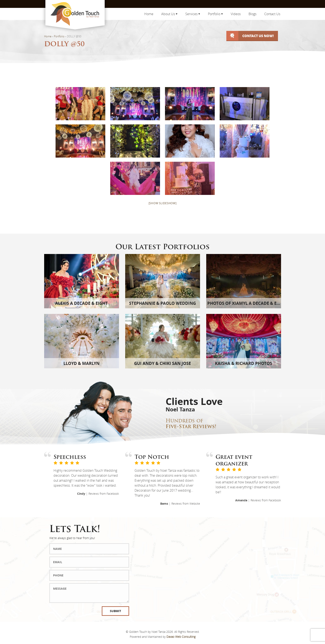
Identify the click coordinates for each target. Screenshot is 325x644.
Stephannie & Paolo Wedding (162, 303)
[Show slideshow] (163, 203)
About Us (169, 14)
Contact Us (272, 14)
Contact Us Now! (258, 36)
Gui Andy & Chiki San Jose (162, 363)
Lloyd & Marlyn (81, 363)
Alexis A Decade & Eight (81, 303)
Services (193, 14)
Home (149, 14)
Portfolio (215, 14)
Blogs (252, 14)
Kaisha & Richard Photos (244, 363)
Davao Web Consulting (181, 637)
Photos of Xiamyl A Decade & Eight (247, 303)
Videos (236, 14)
